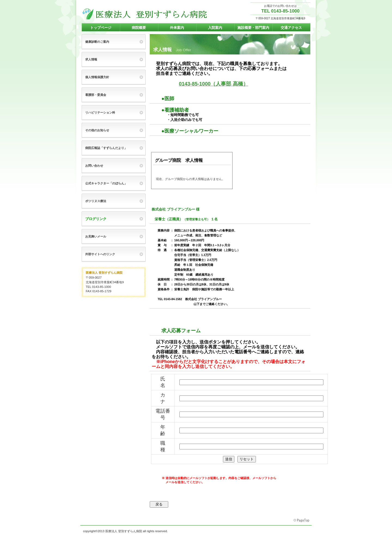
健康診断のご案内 (97, 42)
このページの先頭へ (302, 520)
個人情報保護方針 (97, 77)
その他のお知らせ (97, 130)
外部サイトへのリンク (100, 254)
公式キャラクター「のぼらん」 (106, 183)
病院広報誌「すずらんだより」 (106, 148)
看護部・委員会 (96, 95)
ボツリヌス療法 (96, 201)
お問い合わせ (94, 166)
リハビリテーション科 (100, 112)
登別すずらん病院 (145, 14)
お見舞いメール (96, 236)
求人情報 (91, 59)
